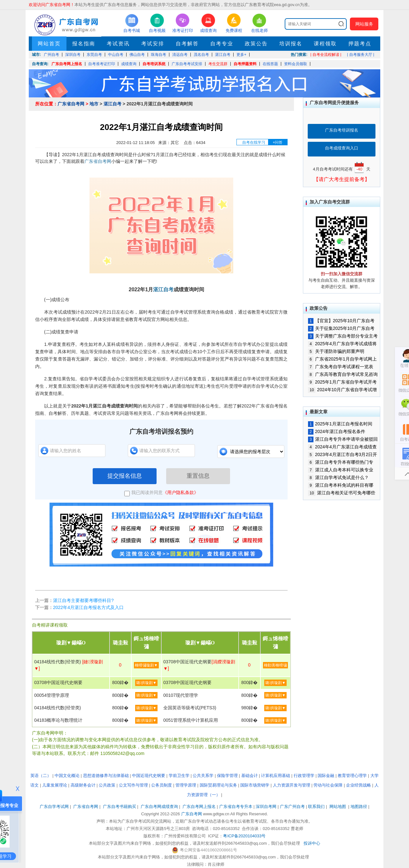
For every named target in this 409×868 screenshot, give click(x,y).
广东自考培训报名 (342, 130)
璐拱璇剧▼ (146, 683)
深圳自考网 (266, 807)
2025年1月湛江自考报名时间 (340, 424)
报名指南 (84, 44)
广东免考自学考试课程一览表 (341, 367)
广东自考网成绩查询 (159, 807)
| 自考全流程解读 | (326, 55)
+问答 (278, 142)
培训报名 (291, 44)
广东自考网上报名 (67, 64)
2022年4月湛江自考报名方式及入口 (88, 607)
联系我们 (316, 807)
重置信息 (198, 476)
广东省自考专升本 (236, 807)
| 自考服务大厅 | (361, 55)
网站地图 (338, 807)
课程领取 (325, 44)
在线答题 (270, 64)
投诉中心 (312, 843)
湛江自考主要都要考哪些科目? (83, 600)
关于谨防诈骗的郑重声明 (336, 351)
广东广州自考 (292, 807)
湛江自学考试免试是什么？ (338, 477)
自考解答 (187, 44)
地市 (94, 104)
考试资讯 (118, 44)
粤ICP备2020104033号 (244, 836)
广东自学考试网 (54, 807)
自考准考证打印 (102, 64)
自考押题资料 (245, 64)
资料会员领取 (296, 64)
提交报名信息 (125, 476)
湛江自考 (112, 104)
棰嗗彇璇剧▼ (146, 665)
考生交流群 (218, 64)
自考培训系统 (154, 64)
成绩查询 (129, 64)
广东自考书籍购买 (120, 807)
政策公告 (256, 44)
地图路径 (359, 807)
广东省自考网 (71, 104)
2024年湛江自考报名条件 (337, 431)
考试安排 (153, 44)
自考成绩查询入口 (342, 148)
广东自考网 (192, 814)
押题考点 (360, 44)
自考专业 (222, 44)
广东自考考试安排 (187, 64)
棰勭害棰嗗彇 (275, 665)
